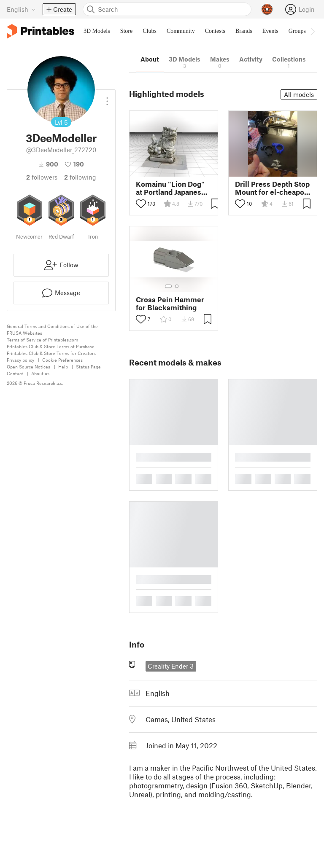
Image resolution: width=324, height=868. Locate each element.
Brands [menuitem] (244, 31)
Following (80, 177)
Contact (15, 373)
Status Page (88, 367)
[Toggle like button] (141, 204)
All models (299, 94)
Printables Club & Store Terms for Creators (51, 353)
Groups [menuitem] (297, 31)
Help (63, 367)
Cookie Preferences (62, 360)
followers (42, 177)
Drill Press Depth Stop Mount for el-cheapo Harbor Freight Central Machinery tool (272, 188)
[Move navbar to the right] (312, 31)
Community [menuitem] (181, 31)
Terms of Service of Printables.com (42, 340)
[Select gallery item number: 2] (177, 286)
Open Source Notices (28, 367)
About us (40, 373)
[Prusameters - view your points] (267, 9)
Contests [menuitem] (215, 31)
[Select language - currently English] (21, 9)
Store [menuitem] (127, 31)
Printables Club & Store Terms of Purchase (51, 346)
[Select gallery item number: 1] (168, 286)
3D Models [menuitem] (97, 31)
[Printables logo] (40, 31)
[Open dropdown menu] (107, 98)
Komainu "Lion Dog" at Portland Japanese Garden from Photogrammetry (171, 188)
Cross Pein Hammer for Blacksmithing (170, 304)
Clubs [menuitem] (150, 31)
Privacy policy (20, 360)
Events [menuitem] (270, 31)
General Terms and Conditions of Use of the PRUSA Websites (52, 329)
